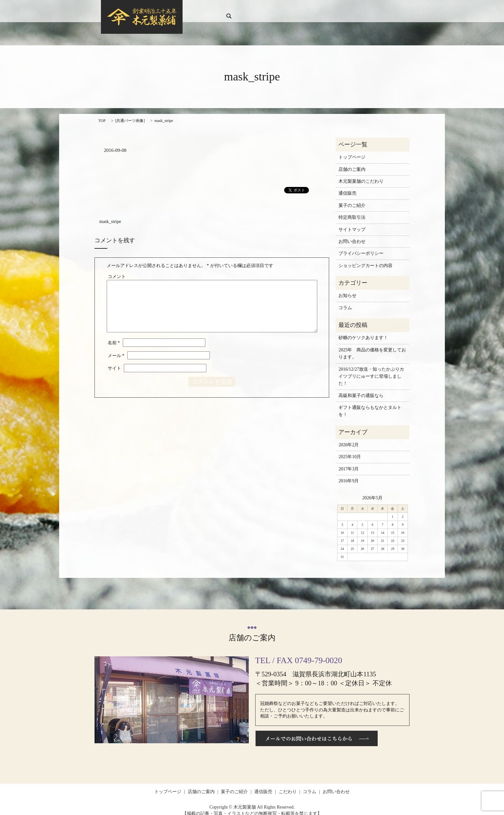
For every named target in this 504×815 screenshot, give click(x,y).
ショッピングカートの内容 (365, 259)
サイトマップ (352, 223)
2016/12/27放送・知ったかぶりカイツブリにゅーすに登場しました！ (371, 370)
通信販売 (310, 8)
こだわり (331, 8)
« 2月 (345, 491)
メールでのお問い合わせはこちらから (317, 732)
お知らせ (347, 289)
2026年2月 (349, 439)
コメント (117, 270)
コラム (351, 8)
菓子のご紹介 (283, 8)
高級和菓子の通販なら (361, 389)
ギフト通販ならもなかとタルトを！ (370, 405)
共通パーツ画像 (130, 114)
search (396, 8)
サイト (114, 362)
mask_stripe (110, 215)
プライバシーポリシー (361, 247)
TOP (102, 114)
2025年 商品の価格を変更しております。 (372, 347)
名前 (114, 337)
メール (116, 350)
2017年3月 (349, 463)
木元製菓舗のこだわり (361, 175)
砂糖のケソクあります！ (363, 332)
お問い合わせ (374, 8)
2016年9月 (349, 475)
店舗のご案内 (253, 8)
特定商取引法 (352, 211)
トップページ (222, 8)
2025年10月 (350, 451)
